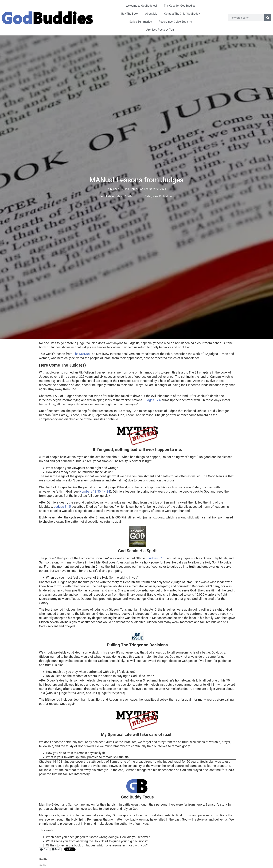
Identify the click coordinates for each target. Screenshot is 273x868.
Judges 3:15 (62, 507)
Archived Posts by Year (161, 30)
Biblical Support (169, 196)
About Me (151, 14)
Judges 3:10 (156, 558)
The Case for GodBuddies (180, 6)
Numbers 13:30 (90, 491)
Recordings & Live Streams (175, 22)
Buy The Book (130, 14)
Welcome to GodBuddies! (141, 6)
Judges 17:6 (152, 400)
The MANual (82, 354)
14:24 (106, 491)
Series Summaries (141, 22)
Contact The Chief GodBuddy (182, 14)
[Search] (268, 18)
